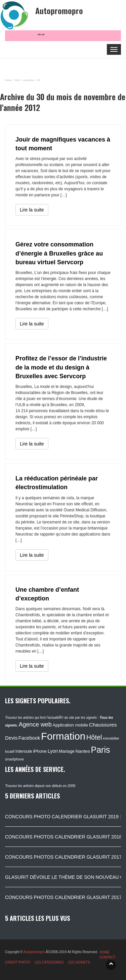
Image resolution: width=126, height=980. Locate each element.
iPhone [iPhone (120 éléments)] (40, 751)
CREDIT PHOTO (18, 962)
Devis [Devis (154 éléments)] (11, 738)
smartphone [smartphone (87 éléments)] (14, 759)
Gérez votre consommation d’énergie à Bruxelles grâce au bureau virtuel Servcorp (59, 253)
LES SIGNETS (79, 962)
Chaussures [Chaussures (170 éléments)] (103, 725)
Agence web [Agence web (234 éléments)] (35, 724)
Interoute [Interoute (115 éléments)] (24, 751)
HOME (104, 952)
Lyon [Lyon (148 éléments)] (53, 751)
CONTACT (108, 957)
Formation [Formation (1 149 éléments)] (63, 736)
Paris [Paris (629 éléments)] (101, 750)
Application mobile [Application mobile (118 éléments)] (70, 725)
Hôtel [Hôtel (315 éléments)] (94, 737)
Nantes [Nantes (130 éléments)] (82, 751)
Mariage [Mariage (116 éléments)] (67, 751)
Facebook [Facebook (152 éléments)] (29, 738)
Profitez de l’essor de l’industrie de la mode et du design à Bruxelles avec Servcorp (61, 367)
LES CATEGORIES (49, 962)
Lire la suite (32, 210)
